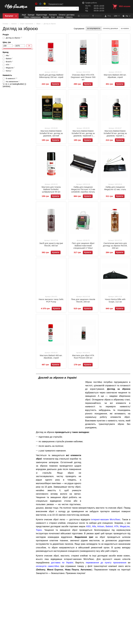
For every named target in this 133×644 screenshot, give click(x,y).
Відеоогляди (42, 15)
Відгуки (46, 17)
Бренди (31, 15)
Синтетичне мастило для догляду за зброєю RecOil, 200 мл (115, 246)
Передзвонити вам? (56, 4)
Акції (24, 15)
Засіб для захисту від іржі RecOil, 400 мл (51, 244)
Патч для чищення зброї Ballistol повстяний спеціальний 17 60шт (83, 246)
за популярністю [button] (94, 28)
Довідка (60, 17)
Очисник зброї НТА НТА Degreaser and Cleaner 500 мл (83, 77)
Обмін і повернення (32, 17)
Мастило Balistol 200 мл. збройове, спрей (115, 76)
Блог (53, 17)
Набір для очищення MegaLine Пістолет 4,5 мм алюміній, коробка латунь (83, 189)
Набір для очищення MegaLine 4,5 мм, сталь (115, 188)
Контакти (53, 15)
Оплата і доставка (67, 15)
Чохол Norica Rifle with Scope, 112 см (115, 300)
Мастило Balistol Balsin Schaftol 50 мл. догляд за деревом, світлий (51, 133)
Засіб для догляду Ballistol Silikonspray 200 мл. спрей (51, 76)
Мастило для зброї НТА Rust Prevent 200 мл (83, 357)
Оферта (69, 17)
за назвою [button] (125, 28)
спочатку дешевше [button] (110, 28)
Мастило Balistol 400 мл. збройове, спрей (51, 357)
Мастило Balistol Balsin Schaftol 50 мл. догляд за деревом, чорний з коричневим (115, 134)
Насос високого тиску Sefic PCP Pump (51, 300)
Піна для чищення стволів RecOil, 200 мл (83, 300)
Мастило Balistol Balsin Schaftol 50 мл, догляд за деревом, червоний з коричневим (83, 134)
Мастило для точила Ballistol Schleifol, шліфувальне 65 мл (51, 189)
